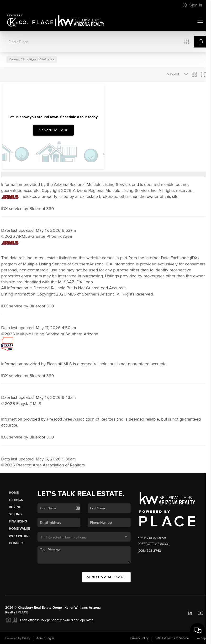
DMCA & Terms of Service (172, 638)
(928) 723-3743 (149, 551)
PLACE (23, 612)
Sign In (192, 5)
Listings (16, 500)
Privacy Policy (139, 638)
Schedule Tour (53, 130)
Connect (17, 543)
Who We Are (20, 536)
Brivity (26, 638)
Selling (15, 514)
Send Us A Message (106, 577)
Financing (18, 521)
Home (14, 493)
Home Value (19, 529)
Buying (15, 507)
